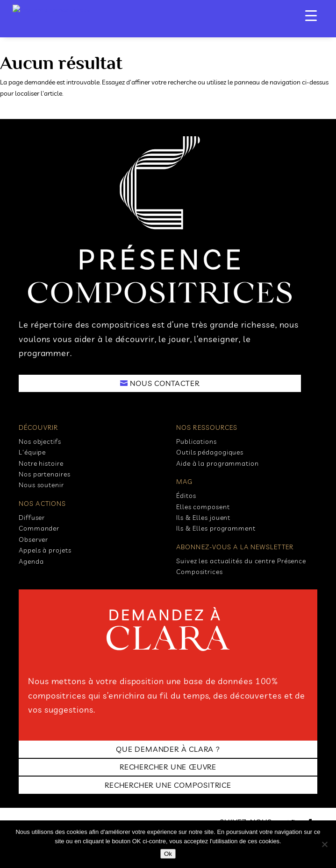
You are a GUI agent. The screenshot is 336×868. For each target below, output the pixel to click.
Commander (39, 528)
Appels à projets (45, 550)
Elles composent (203, 507)
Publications (197, 441)
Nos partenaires (45, 474)
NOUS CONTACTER (164, 383)
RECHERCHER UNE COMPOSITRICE (168, 785)
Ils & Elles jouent (203, 518)
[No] (324, 844)
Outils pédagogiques (210, 452)
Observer (33, 539)
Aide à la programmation (218, 463)
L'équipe (32, 452)
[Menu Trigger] (311, 15)
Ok (168, 854)
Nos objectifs (40, 441)
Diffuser (32, 518)
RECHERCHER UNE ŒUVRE (168, 767)
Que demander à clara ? (168, 749)
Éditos (186, 496)
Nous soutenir (41, 485)
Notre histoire (41, 463)
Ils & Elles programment (216, 528)
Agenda (31, 561)
